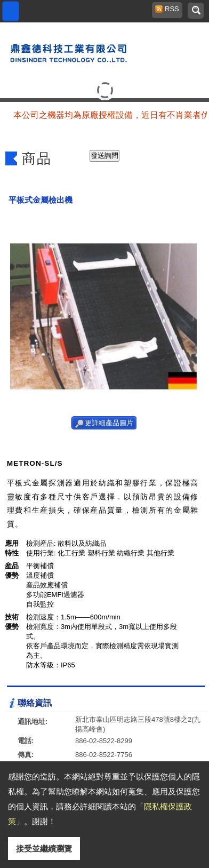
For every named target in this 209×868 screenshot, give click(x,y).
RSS (169, 9)
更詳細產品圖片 (109, 423)
